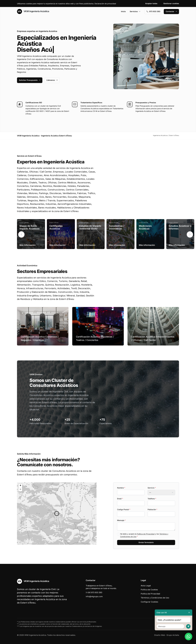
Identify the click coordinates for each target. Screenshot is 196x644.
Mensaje (121, 520)
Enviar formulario (146, 542)
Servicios (135, 11)
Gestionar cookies (171, 3)
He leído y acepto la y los (144, 535)
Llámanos (52, 80)
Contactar (171, 11)
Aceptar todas (151, 3)
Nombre (121, 488)
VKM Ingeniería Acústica (33, 11)
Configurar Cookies (149, 602)
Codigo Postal (124, 509)
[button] (190, 234)
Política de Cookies (149, 590)
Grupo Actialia (173, 635)
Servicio (152, 488)
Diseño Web (160, 635)
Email (120, 499)
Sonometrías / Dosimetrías (117, 227)
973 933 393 (153, 11)
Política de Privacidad (146, 534)
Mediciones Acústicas (145, 227)
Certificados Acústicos (56, 227)
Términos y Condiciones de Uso (155, 598)
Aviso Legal (146, 586)
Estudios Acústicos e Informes (180, 227)
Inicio (123, 11)
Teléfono (152, 499)
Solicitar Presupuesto (30, 80)
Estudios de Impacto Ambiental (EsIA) (90, 227)
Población (152, 509)
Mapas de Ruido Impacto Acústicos (29, 227)
